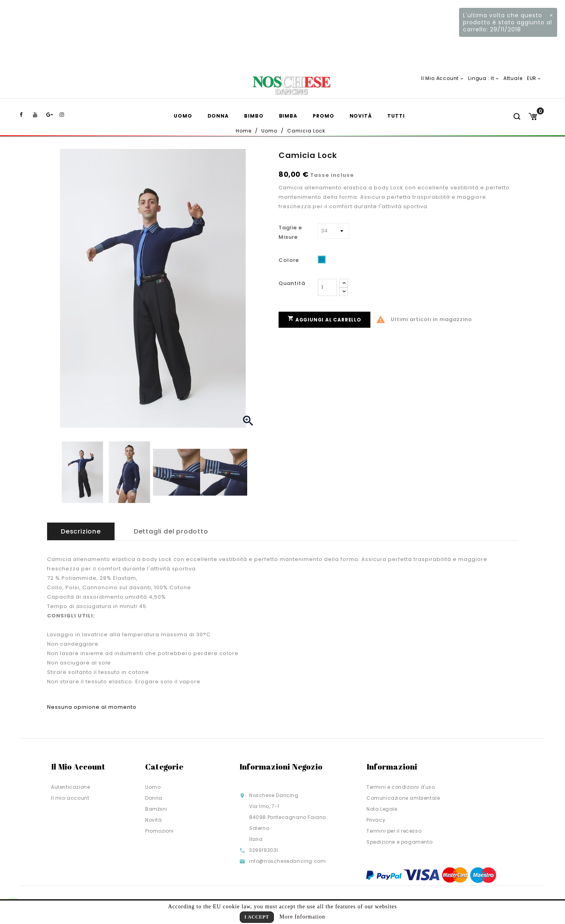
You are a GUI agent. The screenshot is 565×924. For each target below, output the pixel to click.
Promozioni (159, 831)
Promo (324, 116)
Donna (218, 116)
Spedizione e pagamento (399, 842)
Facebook (26, 115)
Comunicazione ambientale (403, 798)
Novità (361, 116)
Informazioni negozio (281, 767)
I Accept (257, 917)
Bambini (156, 809)
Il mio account (70, 798)
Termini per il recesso (394, 831)
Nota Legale (382, 809)
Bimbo (254, 116)
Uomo (183, 116)
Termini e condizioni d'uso (401, 787)
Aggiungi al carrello (324, 319)
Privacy (376, 820)
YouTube (39, 115)
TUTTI (396, 116)
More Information (302, 917)
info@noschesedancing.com (287, 861)
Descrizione (81, 531)
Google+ (52, 115)
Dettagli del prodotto (171, 531)
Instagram (66, 115)
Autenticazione (70, 787)
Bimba (288, 116)
